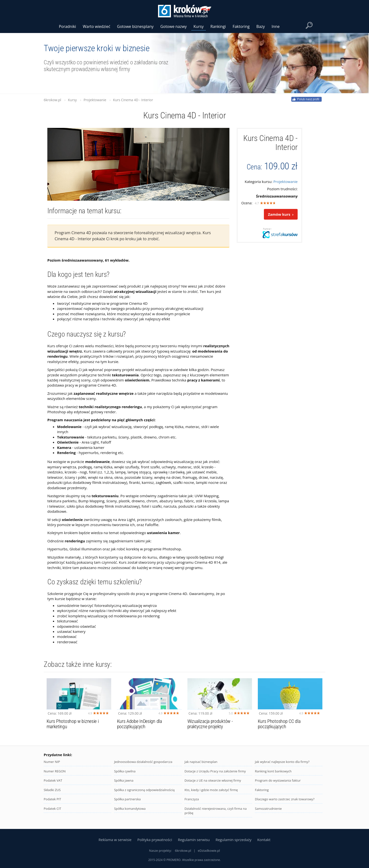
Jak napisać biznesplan (201, 765)
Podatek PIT (52, 803)
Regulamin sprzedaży (234, 840)
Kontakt (264, 840)
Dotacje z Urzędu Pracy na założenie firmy (215, 775)
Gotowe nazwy (173, 26)
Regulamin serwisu (194, 840)
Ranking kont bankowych (273, 775)
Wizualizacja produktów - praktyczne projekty (210, 727)
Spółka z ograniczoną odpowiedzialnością (144, 794)
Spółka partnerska (127, 803)
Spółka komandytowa (130, 812)
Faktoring (262, 794)
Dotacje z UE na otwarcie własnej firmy (213, 784)
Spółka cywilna (125, 775)
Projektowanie (285, 182)
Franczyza (192, 803)
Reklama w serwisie (115, 840)
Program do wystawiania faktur (278, 784)
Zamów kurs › (281, 214)
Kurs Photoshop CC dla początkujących (279, 727)
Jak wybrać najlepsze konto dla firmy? (282, 765)
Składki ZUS (52, 794)
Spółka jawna (124, 784)
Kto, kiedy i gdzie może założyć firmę (211, 794)
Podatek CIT (52, 812)
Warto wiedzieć (96, 26)
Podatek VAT (53, 784)
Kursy (199, 26)
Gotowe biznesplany (135, 26)
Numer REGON (55, 775)
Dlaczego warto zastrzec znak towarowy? (285, 803)
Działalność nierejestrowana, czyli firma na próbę (216, 814)
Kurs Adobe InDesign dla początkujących (139, 727)
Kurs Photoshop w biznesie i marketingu (73, 727)
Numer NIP (52, 765)
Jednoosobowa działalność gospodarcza (143, 765)
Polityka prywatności (155, 840)
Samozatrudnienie (268, 812)
